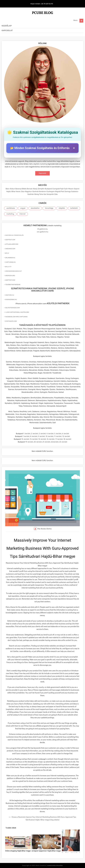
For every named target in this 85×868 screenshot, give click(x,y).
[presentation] (76, 841)
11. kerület (58, 436)
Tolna (41, 194)
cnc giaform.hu (42, 232)
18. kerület (67, 439)
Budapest (49, 189)
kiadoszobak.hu (11, 300)
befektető (74, 208)
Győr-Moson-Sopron (72, 189)
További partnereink (13, 285)
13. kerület (25, 439)
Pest (63, 192)
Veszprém (50, 194)
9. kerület (41, 436)
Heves (18, 192)
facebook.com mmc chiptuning (16, 317)
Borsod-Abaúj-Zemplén (36, 189)
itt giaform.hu (43, 229)
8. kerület (34, 436)
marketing (10, 214)
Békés (24, 189)
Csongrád (56, 189)
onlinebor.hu (10, 258)
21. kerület (46, 442)
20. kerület (38, 442)
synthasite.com (11, 321)
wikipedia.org (10, 276)
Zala (56, 194)
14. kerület (34, 439)
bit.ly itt (8, 267)
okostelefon (35, 208)
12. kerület (66, 436)
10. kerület (49, 436)
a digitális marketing (40, 164)
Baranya (19, 189)
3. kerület (42, 434)
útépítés (62, 208)
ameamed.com (10, 249)
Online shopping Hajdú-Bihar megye (18, 851)
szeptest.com (10, 240)
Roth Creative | (49, 865)
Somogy (68, 192)
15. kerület (42, 439)
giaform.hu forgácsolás (14, 235)
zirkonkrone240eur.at (13, 271)
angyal (23, 208)
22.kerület (55, 442)
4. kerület (50, 434)
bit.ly (7, 253)
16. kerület (51, 439)
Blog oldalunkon (19, 167)
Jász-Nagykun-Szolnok (30, 192)
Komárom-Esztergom (47, 192)
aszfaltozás (11, 208)
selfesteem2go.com (12, 308)
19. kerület (29, 442)
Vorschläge (49, 208)
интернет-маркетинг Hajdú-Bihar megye (46, 851)
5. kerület (58, 434)
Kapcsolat (7, 31)
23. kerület (63, 442)
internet (22, 214)
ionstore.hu (10, 295)
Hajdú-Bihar (11, 192)
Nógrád (58, 192)
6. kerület (66, 434)
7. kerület (26, 436)
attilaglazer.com (12, 244)
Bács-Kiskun (10, 189)
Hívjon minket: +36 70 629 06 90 (42, 4)
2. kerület (35, 434)
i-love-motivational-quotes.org (17, 312)
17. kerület (59, 439)
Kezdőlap (7, 26)
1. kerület (27, 434)
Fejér (62, 189)
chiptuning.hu (10, 262)
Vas (45, 194)
